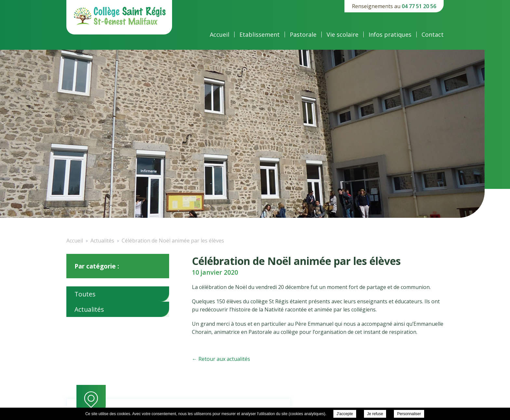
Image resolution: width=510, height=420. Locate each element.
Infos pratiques (390, 34)
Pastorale (303, 34)
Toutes (85, 294)
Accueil (220, 34)
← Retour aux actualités (221, 359)
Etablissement (260, 34)
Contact (433, 34)
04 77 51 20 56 (419, 6)
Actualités (89, 309)
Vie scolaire (342, 34)
